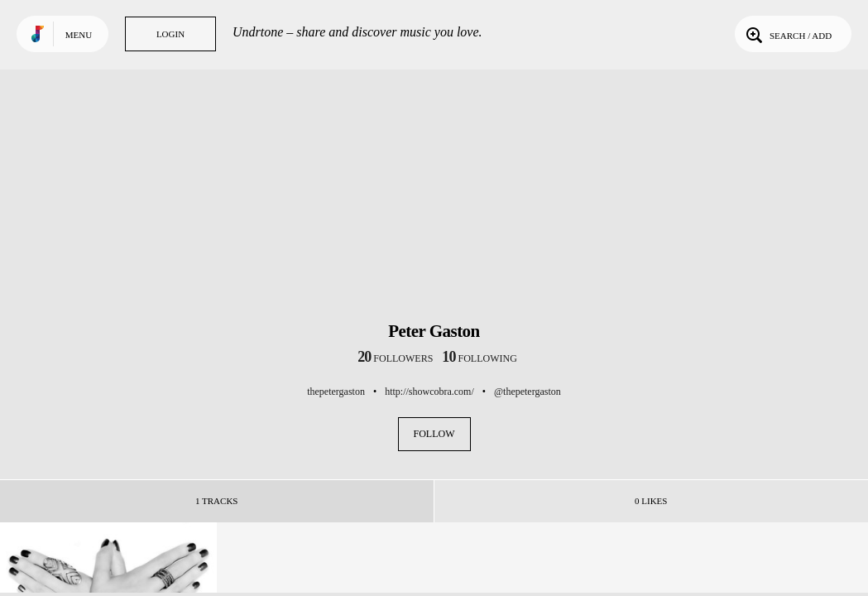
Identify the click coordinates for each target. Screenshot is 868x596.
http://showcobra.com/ (429, 392)
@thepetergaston (528, 392)
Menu (79, 35)
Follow (434, 434)
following (480, 358)
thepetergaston (336, 392)
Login (170, 34)
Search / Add (787, 34)
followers (395, 358)
